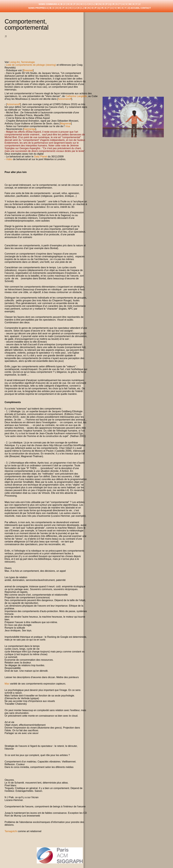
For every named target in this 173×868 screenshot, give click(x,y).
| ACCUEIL (134, 8)
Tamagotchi (11, 831)
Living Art (15, 62)
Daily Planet (41, 157)
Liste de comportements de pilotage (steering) (31, 65)
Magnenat (66, 124)
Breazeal (28, 70)
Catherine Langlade (76, 96)
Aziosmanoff (65, 99)
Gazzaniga (30, 129)
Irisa (68, 126)
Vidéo (9, 159)
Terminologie (28, 62)
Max (7, 684)
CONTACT (146, 8)
